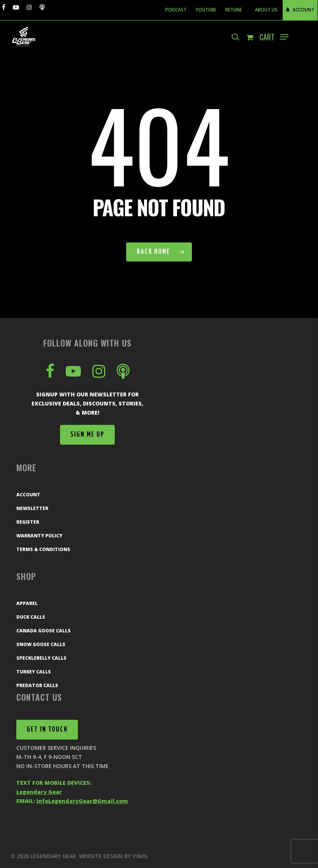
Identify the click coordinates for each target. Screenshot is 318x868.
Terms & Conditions (43, 549)
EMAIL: (72, 801)
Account (28, 495)
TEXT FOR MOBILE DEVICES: (54, 783)
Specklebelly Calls (41, 658)
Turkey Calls (34, 672)
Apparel (27, 603)
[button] (284, 37)
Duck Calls (31, 617)
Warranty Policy (39, 536)
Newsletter (32, 508)
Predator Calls (37, 685)
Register (28, 522)
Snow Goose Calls (41, 644)
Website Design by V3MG (113, 856)
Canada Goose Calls (44, 631)
